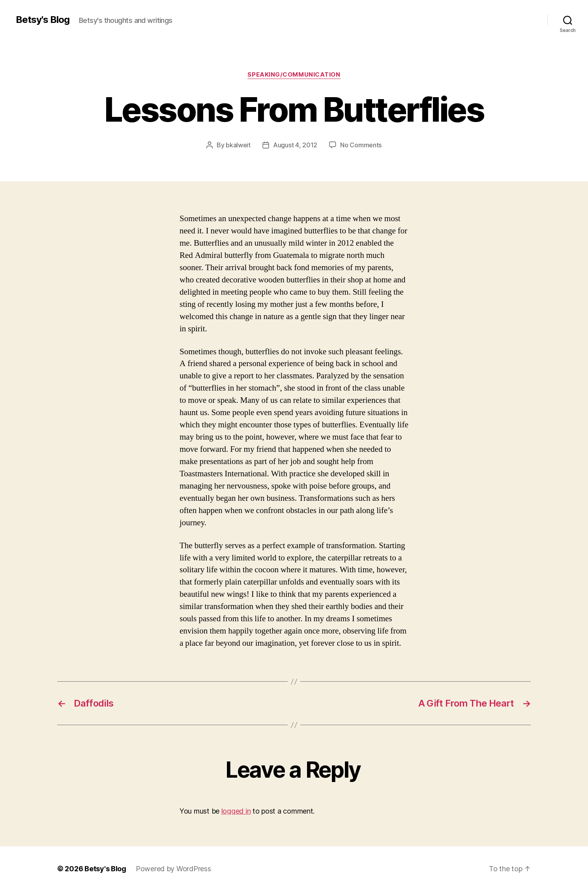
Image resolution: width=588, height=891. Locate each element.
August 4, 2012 (295, 145)
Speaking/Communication (294, 75)
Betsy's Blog (43, 20)
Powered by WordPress (173, 869)
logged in (236, 811)
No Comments (361, 145)
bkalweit (238, 145)
